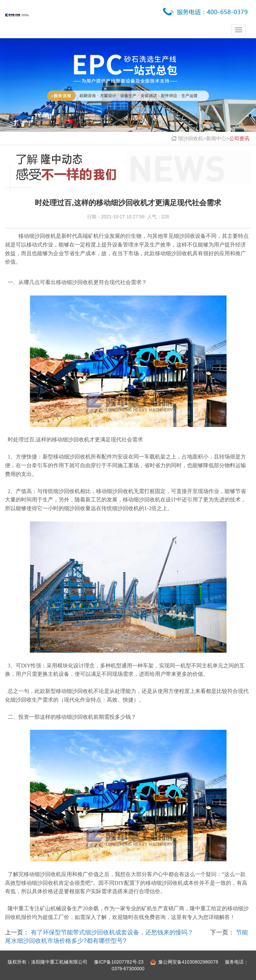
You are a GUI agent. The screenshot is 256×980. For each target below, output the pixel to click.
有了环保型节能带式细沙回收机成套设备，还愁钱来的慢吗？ (111, 932)
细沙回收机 (191, 138)
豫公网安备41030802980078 (188, 962)
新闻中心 (216, 138)
